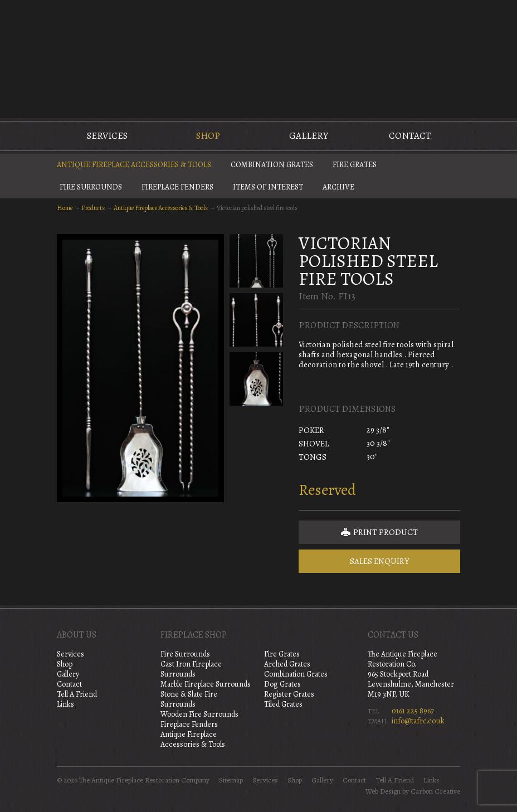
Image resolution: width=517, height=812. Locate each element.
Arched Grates (287, 664)
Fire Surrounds (91, 187)
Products (93, 208)
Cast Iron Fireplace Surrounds (191, 669)
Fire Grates (355, 165)
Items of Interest (268, 187)
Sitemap (231, 780)
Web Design (383, 791)
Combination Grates (272, 165)
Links (65, 704)
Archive (338, 187)
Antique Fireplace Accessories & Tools (134, 165)
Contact (410, 136)
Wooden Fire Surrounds (199, 714)
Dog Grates (282, 684)
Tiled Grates (283, 704)
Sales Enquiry (380, 561)
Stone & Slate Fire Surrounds (189, 699)
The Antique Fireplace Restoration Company (258, 58)
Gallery (309, 136)
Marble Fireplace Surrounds (206, 684)
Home (65, 208)
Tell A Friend (77, 694)
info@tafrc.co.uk (418, 721)
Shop (208, 136)
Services (107, 136)
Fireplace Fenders (177, 187)
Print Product (379, 532)
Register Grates (289, 694)
